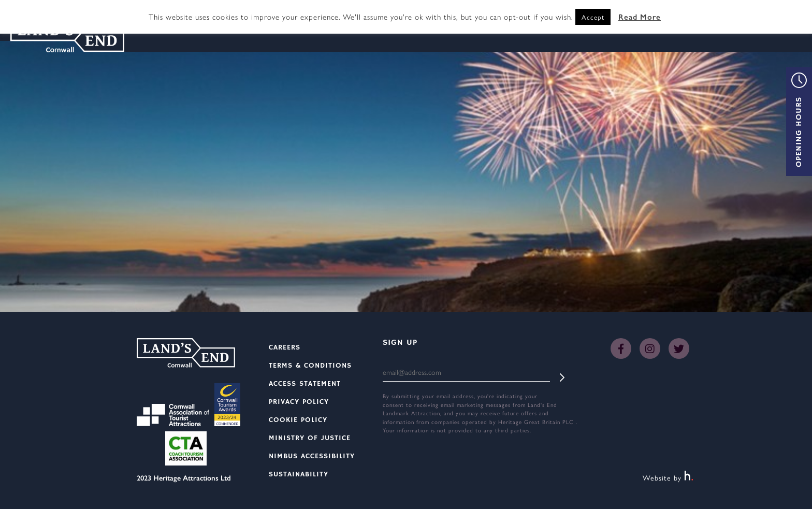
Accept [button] (593, 17)
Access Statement (305, 384)
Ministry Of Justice (310, 438)
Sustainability (299, 474)
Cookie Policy (298, 420)
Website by (668, 477)
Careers (285, 347)
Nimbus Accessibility (312, 456)
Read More (640, 16)
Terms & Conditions (310, 366)
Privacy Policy (299, 402)
